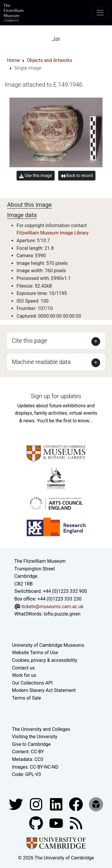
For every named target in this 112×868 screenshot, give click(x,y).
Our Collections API (33, 683)
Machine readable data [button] (41, 362)
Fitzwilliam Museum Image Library (53, 233)
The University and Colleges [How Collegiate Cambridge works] (41, 729)
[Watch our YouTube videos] (57, 823)
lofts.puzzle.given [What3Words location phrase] (62, 614)
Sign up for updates (56, 396)
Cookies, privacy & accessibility (45, 660)
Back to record (77, 176)
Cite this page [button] (29, 341)
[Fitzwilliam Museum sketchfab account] (96, 804)
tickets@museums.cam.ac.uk (52, 607)
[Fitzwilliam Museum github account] (37, 823)
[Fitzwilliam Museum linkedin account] (77, 804)
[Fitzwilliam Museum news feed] (76, 823)
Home (13, 60)
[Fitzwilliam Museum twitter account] (17, 804)
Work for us (24, 675)
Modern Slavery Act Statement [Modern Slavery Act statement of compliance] (44, 690)
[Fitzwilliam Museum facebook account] (57, 804)
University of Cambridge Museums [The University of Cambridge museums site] (48, 645)
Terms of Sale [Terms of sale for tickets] (27, 698)
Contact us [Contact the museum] (23, 668)
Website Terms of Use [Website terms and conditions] (35, 653)
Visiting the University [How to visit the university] (35, 737)
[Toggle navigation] (100, 13)
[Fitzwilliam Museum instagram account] (37, 804)
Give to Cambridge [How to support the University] (31, 744)
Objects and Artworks (49, 60)
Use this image (36, 176)
